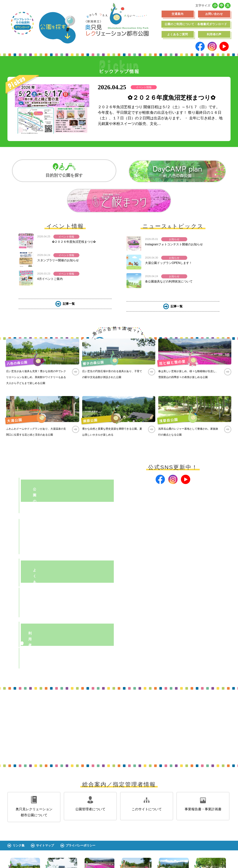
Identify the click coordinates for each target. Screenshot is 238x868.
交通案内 (178, 14)
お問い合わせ (214, 14)
